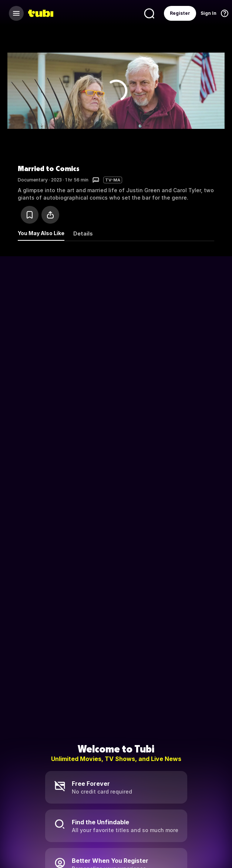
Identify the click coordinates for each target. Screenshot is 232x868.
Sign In (209, 13)
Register (180, 13)
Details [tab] (83, 233)
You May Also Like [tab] (41, 233)
